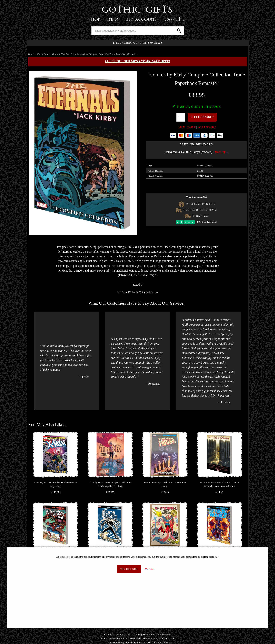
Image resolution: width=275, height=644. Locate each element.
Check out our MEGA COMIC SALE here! (137, 61)
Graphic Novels (60, 54)
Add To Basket (202, 117)
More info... (222, 152)
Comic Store (43, 54)
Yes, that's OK (129, 569)
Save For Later (207, 127)
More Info (150, 569)
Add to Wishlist (187, 127)
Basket (176, 19)
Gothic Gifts (137, 10)
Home (31, 54)
